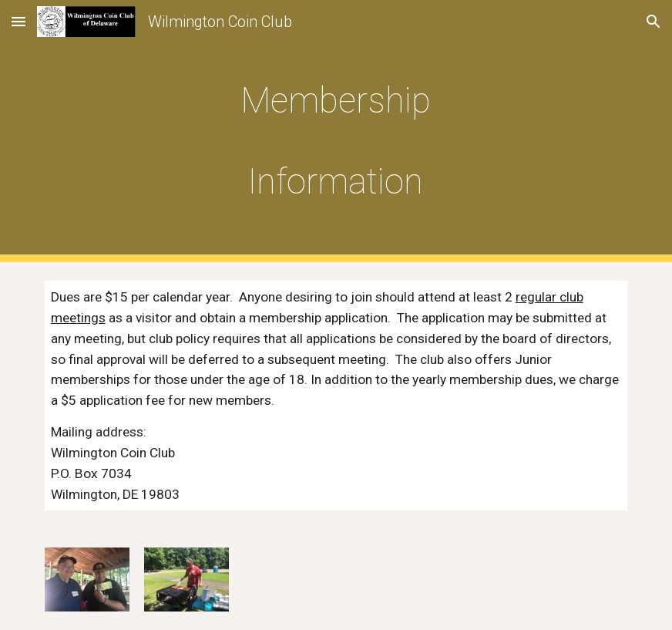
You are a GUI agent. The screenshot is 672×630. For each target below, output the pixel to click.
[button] (18, 21)
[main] (336, 131)
